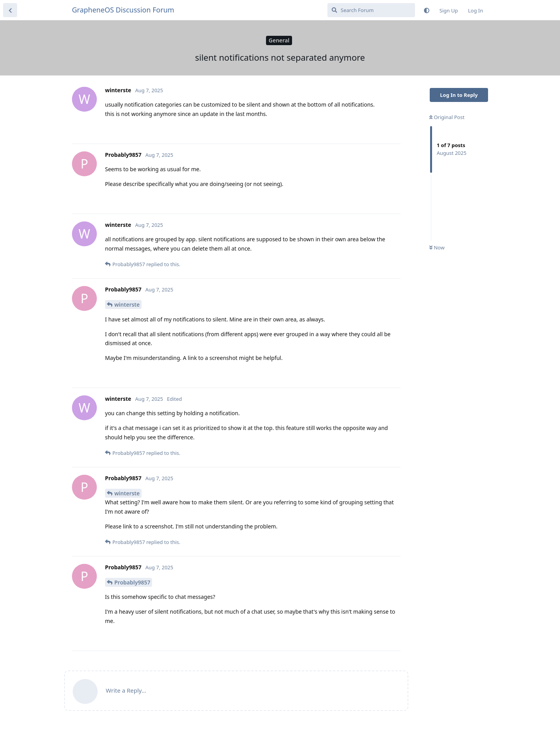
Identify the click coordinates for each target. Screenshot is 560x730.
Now (437, 247)
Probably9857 (132, 582)
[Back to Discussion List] (10, 10)
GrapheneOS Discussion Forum (123, 10)
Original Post (447, 117)
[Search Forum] (371, 10)
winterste (127, 304)
